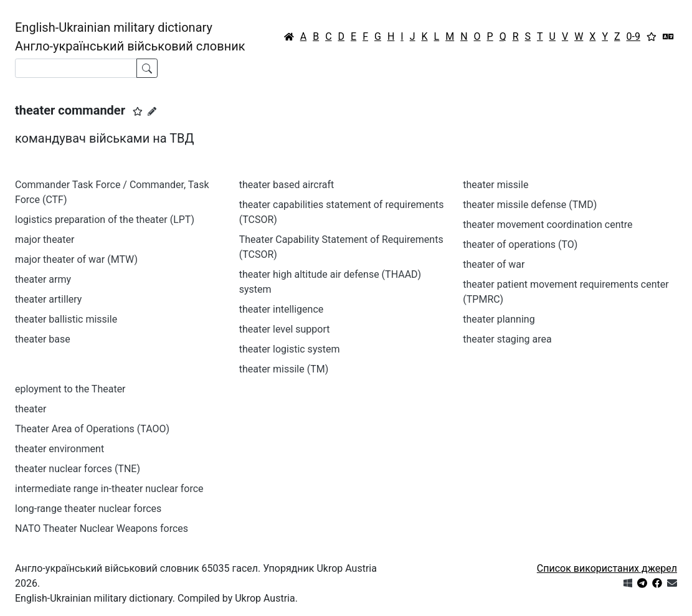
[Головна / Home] (289, 37)
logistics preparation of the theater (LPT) (105, 220)
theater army (43, 279)
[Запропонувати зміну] (152, 111)
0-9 (633, 36)
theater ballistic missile (66, 319)
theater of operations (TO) (520, 244)
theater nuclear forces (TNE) (78, 469)
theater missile (495, 185)
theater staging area (507, 339)
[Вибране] (652, 37)
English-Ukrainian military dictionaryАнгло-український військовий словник (130, 37)
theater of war (494, 264)
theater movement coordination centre (547, 225)
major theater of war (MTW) (76, 259)
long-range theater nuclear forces (88, 509)
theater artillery (48, 299)
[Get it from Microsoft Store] (628, 583)
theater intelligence (282, 309)
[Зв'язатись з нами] (672, 583)
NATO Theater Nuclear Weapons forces (102, 528)
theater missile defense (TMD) (530, 205)
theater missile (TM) (284, 369)
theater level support (285, 329)
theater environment (59, 449)
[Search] (76, 68)
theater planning (499, 319)
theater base (43, 339)
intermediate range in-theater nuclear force (109, 489)
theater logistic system (290, 349)
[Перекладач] (668, 37)
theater (31, 409)
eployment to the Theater (70, 389)
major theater (45, 239)
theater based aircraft (287, 185)
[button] (138, 111)
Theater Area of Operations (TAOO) (92, 429)
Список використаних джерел (607, 568)
